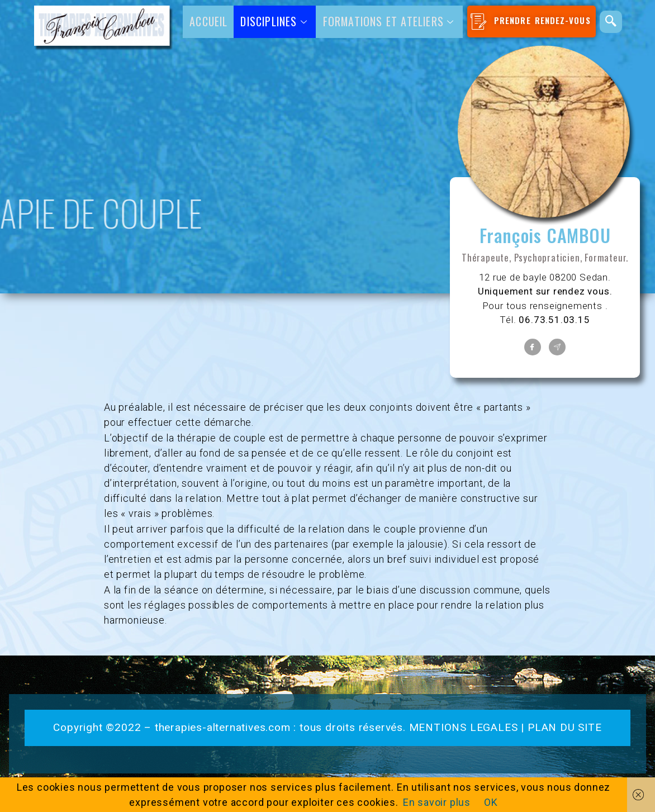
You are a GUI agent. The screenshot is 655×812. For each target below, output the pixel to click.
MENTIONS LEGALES (464, 727)
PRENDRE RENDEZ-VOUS (530, 22)
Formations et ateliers (390, 21)
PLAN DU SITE (565, 727)
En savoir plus (437, 802)
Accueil (209, 21)
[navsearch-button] (610, 22)
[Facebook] (533, 347)
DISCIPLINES (275, 21)
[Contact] (557, 347)
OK (491, 802)
